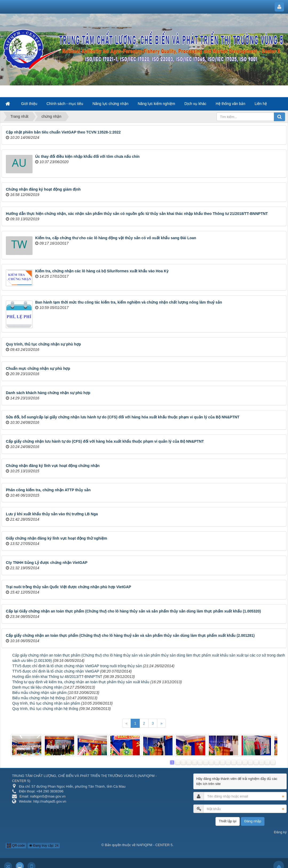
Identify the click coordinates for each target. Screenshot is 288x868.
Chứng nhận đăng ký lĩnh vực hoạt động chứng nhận (53, 466)
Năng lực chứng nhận (111, 104)
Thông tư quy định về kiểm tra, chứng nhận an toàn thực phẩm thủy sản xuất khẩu (81, 682)
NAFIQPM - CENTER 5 (155, 845)
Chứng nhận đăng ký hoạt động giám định (43, 189)
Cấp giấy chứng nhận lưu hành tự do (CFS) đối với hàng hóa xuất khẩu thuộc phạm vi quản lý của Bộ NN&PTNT (105, 441)
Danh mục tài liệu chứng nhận (37, 687)
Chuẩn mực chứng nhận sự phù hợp (38, 368)
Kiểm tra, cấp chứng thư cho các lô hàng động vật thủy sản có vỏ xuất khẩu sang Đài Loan (116, 238)
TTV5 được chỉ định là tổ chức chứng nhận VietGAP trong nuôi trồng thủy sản (77, 666)
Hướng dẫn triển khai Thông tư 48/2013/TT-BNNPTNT (57, 677)
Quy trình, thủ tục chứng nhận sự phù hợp (43, 344)
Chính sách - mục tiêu (65, 104)
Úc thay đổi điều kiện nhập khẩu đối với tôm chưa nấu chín (87, 156)
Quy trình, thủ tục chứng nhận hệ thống (45, 709)
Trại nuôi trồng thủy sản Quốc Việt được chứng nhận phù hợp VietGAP (69, 587)
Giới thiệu (29, 104)
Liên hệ (261, 104)
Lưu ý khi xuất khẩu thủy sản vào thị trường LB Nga (52, 514)
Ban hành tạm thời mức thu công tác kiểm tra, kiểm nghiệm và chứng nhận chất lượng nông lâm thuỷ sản (129, 302)
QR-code (16, 846)
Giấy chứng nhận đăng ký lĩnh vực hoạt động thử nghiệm (57, 538)
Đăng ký (280, 832)
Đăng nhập (253, 821)
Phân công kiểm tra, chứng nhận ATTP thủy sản (48, 490)
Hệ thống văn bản (231, 104)
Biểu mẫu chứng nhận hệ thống (39, 698)
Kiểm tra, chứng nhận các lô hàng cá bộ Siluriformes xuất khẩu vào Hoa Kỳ (102, 271)
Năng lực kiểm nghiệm (157, 104)
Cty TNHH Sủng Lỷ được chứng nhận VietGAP (47, 563)
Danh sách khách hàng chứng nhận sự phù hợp (48, 393)
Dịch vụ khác (195, 104)
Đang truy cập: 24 (44, 846)
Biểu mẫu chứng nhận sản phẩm (39, 693)
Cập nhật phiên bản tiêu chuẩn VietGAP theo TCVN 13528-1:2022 (63, 132)
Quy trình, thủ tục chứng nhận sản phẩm (46, 703)
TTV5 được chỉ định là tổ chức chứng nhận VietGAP (56, 671)
